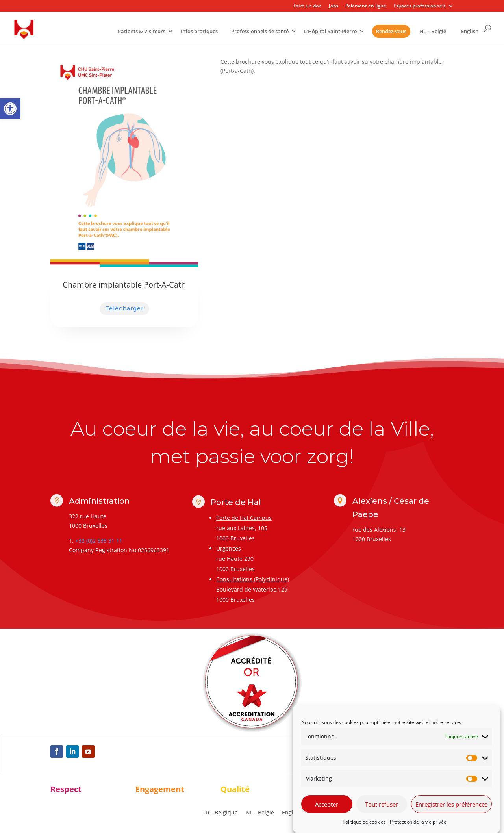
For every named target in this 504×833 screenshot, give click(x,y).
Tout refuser (382, 804)
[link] (10, 109)
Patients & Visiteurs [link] (142, 32)
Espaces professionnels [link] (420, 6)
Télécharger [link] (124, 308)
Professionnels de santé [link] (260, 32)
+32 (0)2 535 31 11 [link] (99, 541)
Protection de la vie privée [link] (418, 822)
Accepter (327, 804)
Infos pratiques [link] (199, 32)
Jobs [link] (334, 6)
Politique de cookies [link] (364, 822)
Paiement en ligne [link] (366, 6)
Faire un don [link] (308, 6)
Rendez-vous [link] (391, 31)
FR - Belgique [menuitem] (220, 813)
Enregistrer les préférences (451, 804)
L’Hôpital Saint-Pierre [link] (330, 32)
